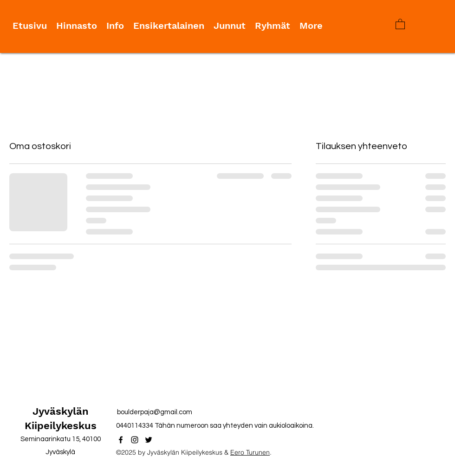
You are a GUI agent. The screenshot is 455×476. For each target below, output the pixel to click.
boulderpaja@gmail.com (155, 412)
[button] (400, 24)
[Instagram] (135, 440)
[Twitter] (149, 440)
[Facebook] (121, 440)
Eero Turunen (250, 452)
